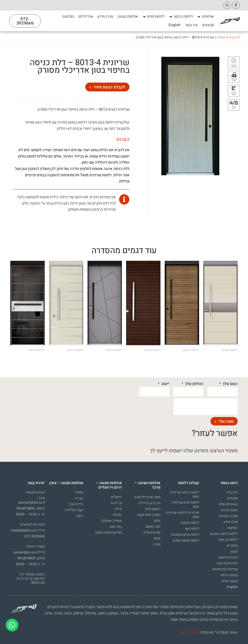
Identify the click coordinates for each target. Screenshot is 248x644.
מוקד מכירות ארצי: (32, 524)
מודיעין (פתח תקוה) (109, 533)
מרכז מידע (230, 522)
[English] (175, 25)
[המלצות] (68, 17)
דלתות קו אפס (228, 540)
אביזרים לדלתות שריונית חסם (183, 515)
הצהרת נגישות (228, 557)
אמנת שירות (229, 510)
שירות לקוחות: (35, 492)
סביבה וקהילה (228, 516)
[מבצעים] (208, 25)
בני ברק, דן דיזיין (150, 503)
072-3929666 (35, 536)
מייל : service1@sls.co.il (31, 500)
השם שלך (230, 384)
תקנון (234, 552)
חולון (157, 521)
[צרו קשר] (191, 25)
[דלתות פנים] (153, 17)
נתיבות (117, 515)
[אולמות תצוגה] (128, 17)
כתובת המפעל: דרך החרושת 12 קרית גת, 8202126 (30, 579)
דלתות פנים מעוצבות (185, 535)
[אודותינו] (205, 17)
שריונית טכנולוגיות (225, 569)
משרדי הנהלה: (35, 546)
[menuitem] (175, 25)
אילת (118, 509)
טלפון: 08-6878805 (31, 558)
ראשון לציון (153, 509)
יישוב (165, 384)
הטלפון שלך (194, 384)
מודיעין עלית (152, 533)
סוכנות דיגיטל (188, 632)
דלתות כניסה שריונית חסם (185, 495)
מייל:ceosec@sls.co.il (29, 552)
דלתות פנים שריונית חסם (185, 505)
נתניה (157, 544)
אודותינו (232, 498)
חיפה (80, 516)
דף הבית (234, 37)
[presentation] (206, 407)
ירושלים (116, 497)
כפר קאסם (153, 527)
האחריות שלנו (228, 504)
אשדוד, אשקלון (112, 521)
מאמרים (232, 546)
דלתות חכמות (190, 523)
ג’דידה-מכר (76, 504)
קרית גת (116, 503)
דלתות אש (192, 529)
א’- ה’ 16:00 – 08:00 (30, 514)
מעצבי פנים (230, 581)
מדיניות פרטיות (227, 563)
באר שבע (116, 527)
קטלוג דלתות (229, 575)
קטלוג (221, 37)
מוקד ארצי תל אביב (147, 497)
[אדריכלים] (86, 17)
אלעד (157, 538)
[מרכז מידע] (105, 17)
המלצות (232, 528)
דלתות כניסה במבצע (224, 534)
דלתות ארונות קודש (186, 541)
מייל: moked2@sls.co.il (28, 530)
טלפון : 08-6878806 (31, 508)
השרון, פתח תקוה (149, 515)
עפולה (79, 492)
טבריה (79, 498)
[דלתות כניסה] (181, 17)
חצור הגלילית (74, 510)
